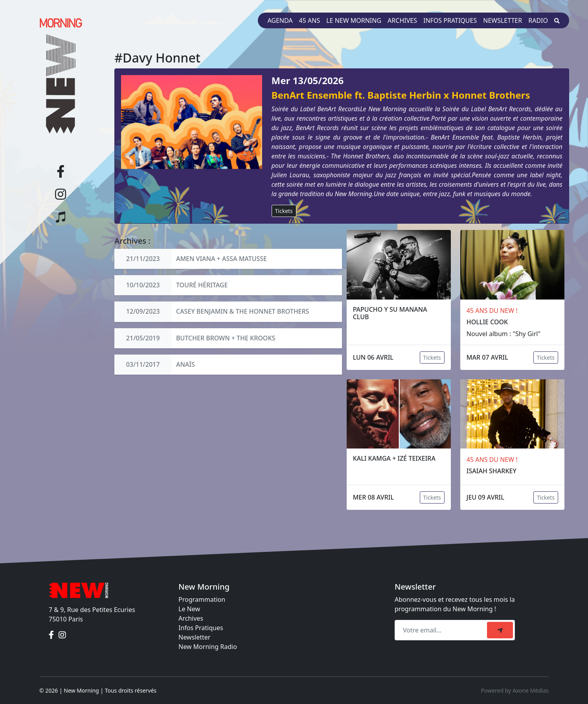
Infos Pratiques (201, 628)
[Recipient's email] (442, 630)
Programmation (202, 599)
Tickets (284, 211)
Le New (189, 609)
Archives (402, 20)
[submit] (500, 630)
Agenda (280, 20)
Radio (538, 20)
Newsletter (503, 20)
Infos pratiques (450, 20)
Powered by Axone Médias (515, 690)
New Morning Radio (208, 647)
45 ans (310, 20)
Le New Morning (354, 20)
